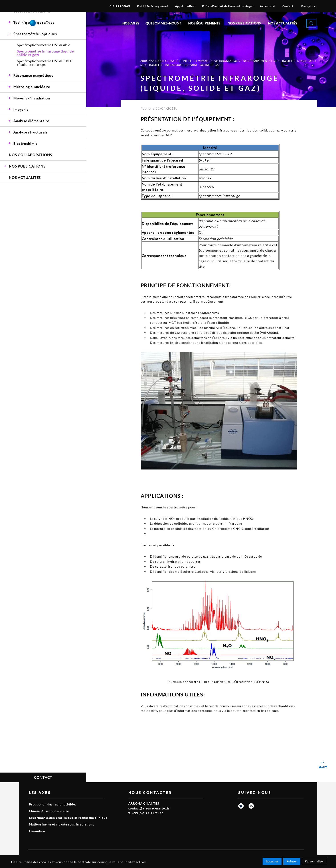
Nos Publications (27, 166)
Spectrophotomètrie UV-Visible (44, 45)
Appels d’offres (185, 6)
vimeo (241, 806)
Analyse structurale (31, 132)
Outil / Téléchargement (153, 6)
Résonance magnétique (33, 75)
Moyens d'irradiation (32, 98)
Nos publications (244, 23)
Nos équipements (204, 23)
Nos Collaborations (30, 155)
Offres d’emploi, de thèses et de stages (228, 6)
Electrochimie (25, 143)
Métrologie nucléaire (32, 87)
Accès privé (268, 6)
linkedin (251, 806)
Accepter (272, 862)
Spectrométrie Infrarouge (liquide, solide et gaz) (46, 53)
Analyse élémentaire (31, 121)
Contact (288, 6)
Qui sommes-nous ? (163, 23)
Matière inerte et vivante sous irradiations (205, 61)
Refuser (292, 862)
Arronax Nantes (154, 61)
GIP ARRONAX (120, 6)
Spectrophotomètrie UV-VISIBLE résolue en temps (45, 63)
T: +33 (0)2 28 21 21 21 (146, 813)
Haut (323, 767)
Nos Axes (131, 23)
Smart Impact (294, 856)
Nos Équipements (257, 61)
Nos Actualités (283, 23)
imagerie (21, 109)
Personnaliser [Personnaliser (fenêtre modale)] (314, 862)
